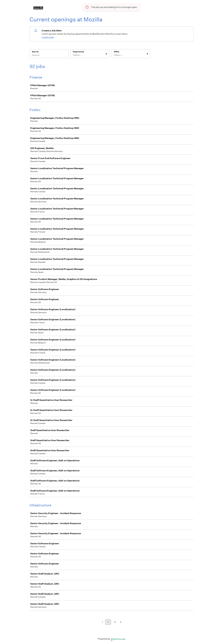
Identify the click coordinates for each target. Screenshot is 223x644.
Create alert (48, 37)
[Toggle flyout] (106, 54)
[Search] (49, 55)
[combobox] (73, 55)
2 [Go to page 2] (115, 622)
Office (117, 52)
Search (35, 52)
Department (78, 52)
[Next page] (121, 622)
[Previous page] (102, 622)
